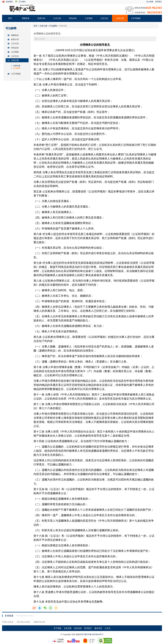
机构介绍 (41, 18)
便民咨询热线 (140, 8)
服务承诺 (98, 628)
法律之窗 (120, 18)
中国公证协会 (8, 622)
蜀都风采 (26, 18)
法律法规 (17, 66)
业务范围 (68, 628)
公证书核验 (136, 18)
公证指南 (89, 18)
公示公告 (57, 18)
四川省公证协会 (24, 622)
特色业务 (73, 18)
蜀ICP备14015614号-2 (94, 634)
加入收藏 (150, 2)
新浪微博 (9, 2)
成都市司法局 (39, 622)
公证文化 (104, 18)
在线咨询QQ (140, 12)
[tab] (17, 35)
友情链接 (9, 616)
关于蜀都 (57, 628)
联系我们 (159, 2)
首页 (10, 18)
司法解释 (17, 68)
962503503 (155, 12)
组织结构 (78, 628)
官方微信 (22, 2)
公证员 (108, 628)
